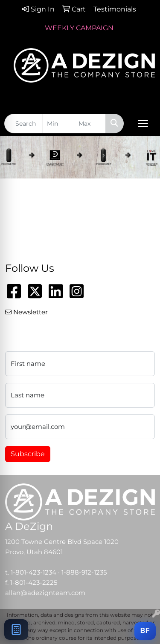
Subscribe (28, 454)
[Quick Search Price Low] (58, 124)
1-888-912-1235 (84, 572)
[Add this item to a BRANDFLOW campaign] (145, 631)
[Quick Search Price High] (90, 124)
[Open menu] (143, 124)
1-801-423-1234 (33, 572)
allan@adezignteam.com (45, 593)
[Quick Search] (23, 124)
